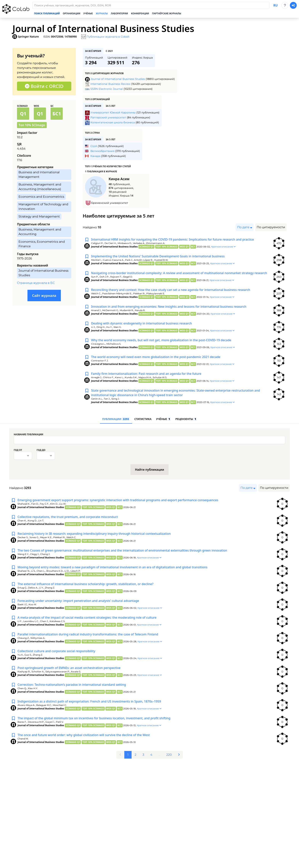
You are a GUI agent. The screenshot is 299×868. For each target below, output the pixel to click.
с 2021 (109, 51)
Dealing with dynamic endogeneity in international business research (142, 323)
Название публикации (29, 434)
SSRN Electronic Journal (107, 89)
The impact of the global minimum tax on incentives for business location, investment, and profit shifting (94, 718)
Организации (72, 13)
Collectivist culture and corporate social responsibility (56, 651)
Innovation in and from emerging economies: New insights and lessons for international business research (169, 307)
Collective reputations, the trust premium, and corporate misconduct (68, 517)
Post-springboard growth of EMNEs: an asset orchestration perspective (69, 668)
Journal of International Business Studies (118, 79)
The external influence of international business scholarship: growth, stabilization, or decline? (86, 584)
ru (275, 5)
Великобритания (102, 151)
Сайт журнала (44, 295)
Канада (95, 156)
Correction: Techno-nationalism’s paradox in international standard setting (72, 685)
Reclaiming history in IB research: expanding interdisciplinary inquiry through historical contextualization (94, 534)
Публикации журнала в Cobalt (108, 37)
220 (169, 755)
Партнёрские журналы (166, 13)
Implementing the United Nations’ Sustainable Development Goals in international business (158, 256)
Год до (41, 450)
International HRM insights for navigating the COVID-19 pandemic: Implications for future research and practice (173, 239)
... (159, 755)
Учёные (88, 13)
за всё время (93, 51)
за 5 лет (110, 106)
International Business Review (110, 84)
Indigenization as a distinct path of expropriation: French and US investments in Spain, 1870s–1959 (89, 701)
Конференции (140, 13)
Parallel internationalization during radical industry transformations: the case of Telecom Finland (88, 634)
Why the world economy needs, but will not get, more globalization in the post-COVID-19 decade (161, 340)
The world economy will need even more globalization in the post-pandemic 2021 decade (156, 357)
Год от (18, 450)
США (94, 146)
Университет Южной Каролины (113, 112)
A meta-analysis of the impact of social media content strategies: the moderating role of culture (87, 617)
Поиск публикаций (47, 13)
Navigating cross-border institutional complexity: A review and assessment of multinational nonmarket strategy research (179, 273)
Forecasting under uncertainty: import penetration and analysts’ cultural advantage (78, 601)
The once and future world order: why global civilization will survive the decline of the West (84, 735)
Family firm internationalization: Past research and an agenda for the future (146, 374)
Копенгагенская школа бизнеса (113, 122)
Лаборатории (120, 13)
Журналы (102, 13)
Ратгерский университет (108, 117)
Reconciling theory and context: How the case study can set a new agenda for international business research (171, 290)
